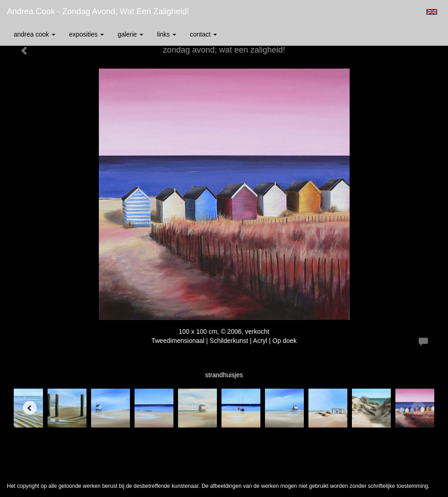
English (432, 12)
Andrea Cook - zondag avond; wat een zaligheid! (98, 11)
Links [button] (167, 34)
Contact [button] (203, 34)
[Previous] (30, 408)
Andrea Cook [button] (35, 34)
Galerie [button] (130, 34)
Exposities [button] (86, 34)
